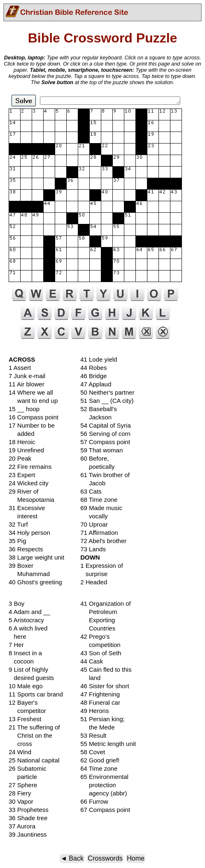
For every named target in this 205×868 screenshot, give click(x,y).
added (22, 434)
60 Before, (94, 458)
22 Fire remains (30, 467)
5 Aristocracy (26, 620)
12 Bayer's (23, 702)
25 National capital (34, 760)
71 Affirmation (99, 533)
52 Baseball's (99, 409)
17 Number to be (32, 425)
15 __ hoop (24, 409)
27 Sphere (23, 785)
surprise (94, 574)
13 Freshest (25, 719)
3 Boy (16, 603)
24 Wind (20, 752)
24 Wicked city (29, 483)
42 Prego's (95, 636)
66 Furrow (94, 801)
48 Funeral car (100, 702)
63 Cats (91, 491)
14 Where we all (31, 392)
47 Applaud (96, 384)
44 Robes (93, 368)
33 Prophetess (29, 810)
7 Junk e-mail (27, 376)
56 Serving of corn (105, 434)
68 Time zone (99, 500)
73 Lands (93, 549)
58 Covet (93, 752)
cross (20, 744)
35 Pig (17, 541)
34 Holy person (29, 533)
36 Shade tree (28, 818)
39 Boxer (21, 566)
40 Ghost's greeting (35, 582)
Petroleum (99, 612)
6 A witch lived (28, 628)
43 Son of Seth (101, 653)
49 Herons (94, 711)
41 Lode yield (99, 359)
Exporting (98, 620)
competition (100, 645)
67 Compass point (105, 810)
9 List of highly (28, 669)
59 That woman (101, 450)
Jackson (96, 417)
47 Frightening (100, 694)
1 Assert (20, 368)
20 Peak (20, 458)
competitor (27, 711)
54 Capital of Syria (106, 425)
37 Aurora (22, 826)
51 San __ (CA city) (107, 401)
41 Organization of (106, 603)
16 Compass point (34, 417)
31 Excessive (27, 508)
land (90, 678)
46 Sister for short (105, 686)
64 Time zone (99, 768)
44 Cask (92, 661)
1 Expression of (101, 566)
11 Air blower (27, 384)
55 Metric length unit (108, 744)
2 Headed (94, 582)
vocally (94, 516)
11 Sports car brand (36, 694)
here (17, 636)
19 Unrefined (26, 450)
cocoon (21, 661)
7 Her (16, 645)
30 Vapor (21, 801)
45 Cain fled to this (106, 669)
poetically (97, 467)
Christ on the (30, 735)
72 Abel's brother (103, 541)
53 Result (93, 735)
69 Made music (101, 508)
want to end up (33, 401)
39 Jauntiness (28, 834)
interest (23, 516)
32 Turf (18, 524)
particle (23, 777)
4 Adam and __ (29, 612)
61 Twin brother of (105, 475)
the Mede (97, 727)
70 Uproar (94, 524)
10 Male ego (26, 686)
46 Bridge (93, 376)
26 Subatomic (28, 768)
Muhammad (29, 574)
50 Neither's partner (107, 392)
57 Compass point (105, 442)
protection (98, 785)
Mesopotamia (31, 500)
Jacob (93, 483)
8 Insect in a (25, 653)
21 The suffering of (34, 727)
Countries (98, 628)
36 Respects (26, 549)
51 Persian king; (102, 719)
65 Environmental (104, 777)
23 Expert (22, 475)
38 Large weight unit (36, 557)
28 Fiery (20, 793)
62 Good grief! (100, 760)
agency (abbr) (104, 793)
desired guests (31, 678)
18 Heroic (22, 442)
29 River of (24, 491)
